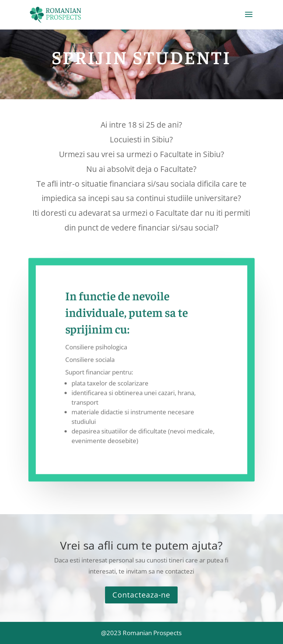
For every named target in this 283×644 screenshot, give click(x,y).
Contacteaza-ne (141, 595)
